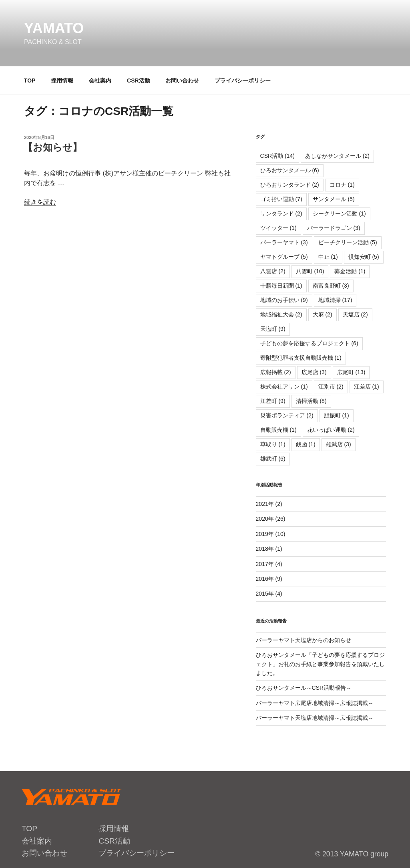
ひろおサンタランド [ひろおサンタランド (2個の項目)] (290, 185)
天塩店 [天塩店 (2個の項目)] (355, 314)
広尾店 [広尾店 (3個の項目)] (314, 372)
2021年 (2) (269, 504)
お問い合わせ (182, 81)
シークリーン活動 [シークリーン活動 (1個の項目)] (339, 213)
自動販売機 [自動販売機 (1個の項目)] (278, 430)
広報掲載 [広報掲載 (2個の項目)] (276, 372)
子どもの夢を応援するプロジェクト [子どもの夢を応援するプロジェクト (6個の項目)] (309, 343)
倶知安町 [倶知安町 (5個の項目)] (364, 257)
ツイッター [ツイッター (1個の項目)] (278, 228)
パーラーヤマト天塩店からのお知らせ (303, 640)
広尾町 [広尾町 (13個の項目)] (351, 372)
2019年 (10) (271, 534)
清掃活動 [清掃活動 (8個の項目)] (311, 401)
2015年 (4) (269, 594)
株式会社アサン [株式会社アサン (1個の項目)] (284, 387)
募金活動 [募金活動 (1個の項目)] (350, 271)
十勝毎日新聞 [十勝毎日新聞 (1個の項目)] (281, 286)
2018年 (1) (269, 549)
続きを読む (40, 202)
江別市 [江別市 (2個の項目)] (331, 387)
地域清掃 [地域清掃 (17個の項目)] (335, 300)
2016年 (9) (269, 579)
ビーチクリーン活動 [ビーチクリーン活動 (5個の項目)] (348, 242)
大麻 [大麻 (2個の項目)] (323, 314)
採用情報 (62, 81)
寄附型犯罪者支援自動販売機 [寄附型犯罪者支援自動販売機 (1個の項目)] (301, 358)
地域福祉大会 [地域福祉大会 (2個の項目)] (281, 314)
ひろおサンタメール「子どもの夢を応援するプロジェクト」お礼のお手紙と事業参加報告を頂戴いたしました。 (320, 664)
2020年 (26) (271, 519)
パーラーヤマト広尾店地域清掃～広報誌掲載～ (315, 703)
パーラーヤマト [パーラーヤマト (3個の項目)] (284, 242)
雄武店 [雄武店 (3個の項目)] (339, 444)
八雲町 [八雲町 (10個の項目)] (310, 271)
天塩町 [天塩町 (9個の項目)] (273, 329)
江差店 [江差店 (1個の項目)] (367, 387)
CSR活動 (139, 81)
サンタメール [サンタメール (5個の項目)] (334, 199)
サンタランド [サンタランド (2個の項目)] (281, 213)
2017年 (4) (269, 564)
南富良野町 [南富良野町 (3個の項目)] (331, 286)
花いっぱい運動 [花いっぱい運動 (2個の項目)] (331, 430)
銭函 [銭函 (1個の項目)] (306, 444)
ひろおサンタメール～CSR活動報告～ (304, 688)
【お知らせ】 (53, 147)
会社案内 (100, 81)
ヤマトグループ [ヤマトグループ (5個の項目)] (284, 257)
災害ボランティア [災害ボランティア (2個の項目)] (287, 415)
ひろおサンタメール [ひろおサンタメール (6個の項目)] (290, 170)
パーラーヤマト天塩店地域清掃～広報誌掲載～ (315, 718)
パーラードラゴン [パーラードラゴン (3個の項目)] (334, 228)
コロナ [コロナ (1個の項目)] (342, 185)
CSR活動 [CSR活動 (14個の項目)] (277, 156)
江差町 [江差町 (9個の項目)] (273, 401)
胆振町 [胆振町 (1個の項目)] (337, 415)
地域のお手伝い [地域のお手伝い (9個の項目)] (284, 300)
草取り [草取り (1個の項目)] (273, 444)
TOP (30, 81)
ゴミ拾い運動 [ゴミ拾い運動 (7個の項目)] (281, 199)
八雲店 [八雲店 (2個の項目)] (273, 271)
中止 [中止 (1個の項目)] (328, 257)
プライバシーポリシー (243, 81)
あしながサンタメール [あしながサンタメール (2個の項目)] (337, 156)
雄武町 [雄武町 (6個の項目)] (273, 459)
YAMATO (54, 28)
